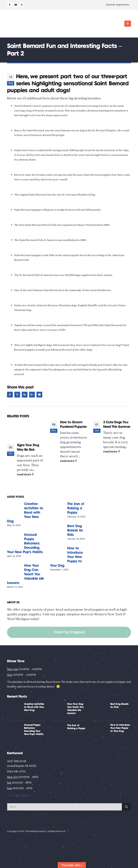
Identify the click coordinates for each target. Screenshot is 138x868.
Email (39, 395)
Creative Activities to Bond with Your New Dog (25, 513)
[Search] (126, 807)
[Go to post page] (26, 430)
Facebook (10, 395)
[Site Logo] (18, 24)
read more (25, 474)
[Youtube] (16, 5)
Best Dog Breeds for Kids (75, 530)
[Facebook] (10, 5)
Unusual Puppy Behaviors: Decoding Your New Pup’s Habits (25, 543)
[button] (128, 24)
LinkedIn (25, 395)
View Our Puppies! (69, 632)
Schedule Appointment (118, 5)
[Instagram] (22, 5)
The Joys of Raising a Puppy (76, 508)
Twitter (17, 395)
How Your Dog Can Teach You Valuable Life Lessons (25, 574)
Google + (32, 395)
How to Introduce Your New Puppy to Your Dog (120, 728)
